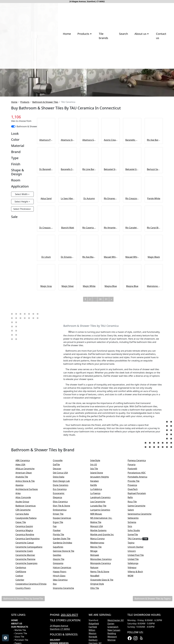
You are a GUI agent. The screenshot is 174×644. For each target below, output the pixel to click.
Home (37, 72)
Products (25, 177)
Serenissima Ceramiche (142, 589)
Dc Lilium (46, 332)
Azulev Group (25, 577)
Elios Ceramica (63, 577)
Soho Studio (137, 606)
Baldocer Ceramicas (28, 581)
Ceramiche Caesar (27, 618)
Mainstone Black (154, 361)
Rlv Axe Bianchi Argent (89, 332)
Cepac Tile (23, 597)
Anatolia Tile (24, 552)
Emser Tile (61, 589)
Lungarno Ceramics (103, 585)
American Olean (26, 548)
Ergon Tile (61, 597)
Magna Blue (111, 361)
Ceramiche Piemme (28, 634)
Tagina (134, 618)
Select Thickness (22, 284)
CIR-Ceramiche (26, 585)
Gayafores (61, 622)
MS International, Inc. (104, 593)
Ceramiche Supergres (29, 639)
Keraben (97, 556)
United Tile (136, 634)
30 (100, 374)
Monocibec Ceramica (104, 634)
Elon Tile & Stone (65, 581)
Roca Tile (135, 577)
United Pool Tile (138, 630)
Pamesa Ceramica (140, 536)
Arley (21, 569)
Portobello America (140, 552)
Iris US (96, 540)
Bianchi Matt (68, 303)
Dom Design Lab (64, 556)
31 (106, 374)
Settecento (136, 593)
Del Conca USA (63, 548)
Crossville (60, 536)
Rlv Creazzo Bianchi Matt (132, 274)
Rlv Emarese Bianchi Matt (111, 274)
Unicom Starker (138, 622)
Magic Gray (46, 361)
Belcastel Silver (111, 244)
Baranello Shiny (68, 244)
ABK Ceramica (25, 536)
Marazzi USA (99, 601)
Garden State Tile (65, 614)
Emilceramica (62, 585)
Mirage (97, 626)
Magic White (89, 361)
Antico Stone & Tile (28, 556)
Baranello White (132, 215)
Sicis (133, 601)
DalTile (60, 540)
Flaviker (60, 606)
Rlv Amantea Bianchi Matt (111, 303)
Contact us (134, 72)
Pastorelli (135, 544)
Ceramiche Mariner (28, 630)
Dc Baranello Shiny (46, 244)
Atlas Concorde (26, 573)
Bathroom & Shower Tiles (45, 177)
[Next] (111, 374)
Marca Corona (100, 614)
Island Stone (99, 548)
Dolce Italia (61, 552)
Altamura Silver (68, 215)
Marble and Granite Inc (105, 610)
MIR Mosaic (99, 589)
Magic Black (154, 332)
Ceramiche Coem (27, 626)
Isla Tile (97, 544)
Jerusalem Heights (102, 552)
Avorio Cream (111, 215)
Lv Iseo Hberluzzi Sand (68, 274)
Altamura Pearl (46, 215)
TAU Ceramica (138, 614)
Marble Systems (102, 606)
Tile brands (76, 72)
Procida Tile (136, 556)
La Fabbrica (99, 564)
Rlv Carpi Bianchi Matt (154, 303)
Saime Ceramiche (139, 581)
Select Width (22, 269)
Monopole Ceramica (103, 639)
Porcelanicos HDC (139, 548)
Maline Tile (99, 597)
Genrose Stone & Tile (67, 626)
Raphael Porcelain (140, 569)
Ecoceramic (61, 569)
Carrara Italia (25, 589)
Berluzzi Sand (154, 244)
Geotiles (60, 630)
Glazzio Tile (62, 634)
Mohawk (97, 630)
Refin (133, 573)
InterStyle (97, 536)
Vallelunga (136, 639)
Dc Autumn (89, 274)
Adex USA (23, 540)
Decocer (60, 544)
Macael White (111, 332)
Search (94, 72)
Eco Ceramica (62, 564)
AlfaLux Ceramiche (28, 544)
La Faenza (98, 569)
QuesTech (135, 564)
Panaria (134, 540)
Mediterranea (100, 618)
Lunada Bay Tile (101, 581)
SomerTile (136, 610)
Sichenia (135, 597)
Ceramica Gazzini (27, 601)
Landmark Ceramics (103, 573)
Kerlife (96, 560)
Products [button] (54, 72)
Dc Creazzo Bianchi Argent (46, 303)
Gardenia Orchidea (65, 618)
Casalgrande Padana (29, 593)
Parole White (154, 274)
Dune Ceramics (63, 560)
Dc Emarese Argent (68, 332)
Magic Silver (68, 361)
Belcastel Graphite (132, 244)
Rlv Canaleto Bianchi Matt (132, 303)
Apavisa (22, 560)
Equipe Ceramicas (65, 593)
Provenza (135, 560)
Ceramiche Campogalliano (31, 622)
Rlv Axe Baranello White (154, 215)
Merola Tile (99, 622)
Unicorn (134, 626)
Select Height (22, 277)
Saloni (133, 585)
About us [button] (112, 72)
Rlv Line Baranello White (89, 244)
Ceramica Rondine (28, 610)
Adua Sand (46, 274)
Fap (58, 601)
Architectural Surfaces (29, 564)
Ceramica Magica (27, 606)
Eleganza (60, 573)
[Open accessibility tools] (5, 638)
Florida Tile (61, 610)
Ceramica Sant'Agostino (30, 614)
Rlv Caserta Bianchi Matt (89, 303)
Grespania (61, 639)
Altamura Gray (89, 215)
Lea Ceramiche (101, 577)
